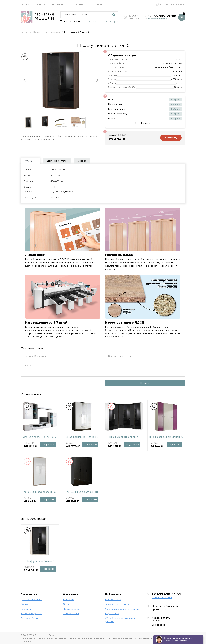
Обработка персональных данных (120, 620)
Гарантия (25, 4)
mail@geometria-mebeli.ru (172, 4)
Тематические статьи (117, 604)
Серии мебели (29, 618)
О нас (66, 604)
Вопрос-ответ (113, 600)
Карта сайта (112, 613)
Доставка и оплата (97, 21)
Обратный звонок (162, 597)
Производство (60, 4)
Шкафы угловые (52, 32)
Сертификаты (71, 613)
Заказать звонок (157, 19)
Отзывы (41, 4)
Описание (30, 161)
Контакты (100, 4)
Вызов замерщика (31, 613)
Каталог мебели (71, 21)
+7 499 (166, 594)
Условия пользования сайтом (122, 609)
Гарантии (26, 609)
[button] (24, 80)
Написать (145, 383)
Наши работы (81, 4)
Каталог (25, 32)
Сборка (114, 21)
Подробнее (48, 445)
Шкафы (36, 32)
